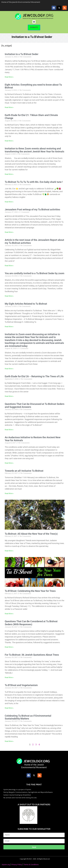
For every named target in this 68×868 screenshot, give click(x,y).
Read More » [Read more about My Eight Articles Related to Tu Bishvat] (9, 327)
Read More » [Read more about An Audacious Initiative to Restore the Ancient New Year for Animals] (9, 463)
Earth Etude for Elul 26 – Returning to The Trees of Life (34, 376)
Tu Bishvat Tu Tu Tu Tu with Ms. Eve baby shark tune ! (34, 182)
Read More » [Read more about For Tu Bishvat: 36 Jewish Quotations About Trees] (9, 677)
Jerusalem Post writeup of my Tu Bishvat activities (32, 209)
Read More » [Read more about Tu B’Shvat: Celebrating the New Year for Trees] (9, 614)
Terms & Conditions (31, 865)
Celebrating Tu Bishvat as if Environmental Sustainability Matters (28, 717)
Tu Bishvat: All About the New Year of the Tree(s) (31, 534)
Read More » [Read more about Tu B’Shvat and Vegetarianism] (9, 708)
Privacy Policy (17, 865)
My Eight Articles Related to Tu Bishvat (26, 304)
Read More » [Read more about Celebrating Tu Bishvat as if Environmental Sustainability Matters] (9, 741)
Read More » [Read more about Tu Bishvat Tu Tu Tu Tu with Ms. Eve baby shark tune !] (9, 202)
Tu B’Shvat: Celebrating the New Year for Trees (30, 591)
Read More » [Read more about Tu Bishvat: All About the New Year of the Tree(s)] (9, 551)
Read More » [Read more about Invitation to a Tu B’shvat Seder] (9, 77)
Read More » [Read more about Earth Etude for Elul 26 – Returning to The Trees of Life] (9, 396)
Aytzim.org (6, 865)
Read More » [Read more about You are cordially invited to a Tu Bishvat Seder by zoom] (9, 296)
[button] (34, 22)
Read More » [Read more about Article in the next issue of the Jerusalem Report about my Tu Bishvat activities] (9, 266)
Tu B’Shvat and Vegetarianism (21, 685)
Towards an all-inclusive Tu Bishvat (24, 471)
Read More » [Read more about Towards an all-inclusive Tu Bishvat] (9, 493)
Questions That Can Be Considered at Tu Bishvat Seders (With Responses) (31, 623)
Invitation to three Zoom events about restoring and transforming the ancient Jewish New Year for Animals (34, 150)
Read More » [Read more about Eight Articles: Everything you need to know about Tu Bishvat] (9, 107)
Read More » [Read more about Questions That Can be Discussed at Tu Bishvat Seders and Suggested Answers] (9, 430)
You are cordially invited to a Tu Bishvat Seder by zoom (35, 273)
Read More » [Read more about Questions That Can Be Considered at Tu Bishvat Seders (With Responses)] (9, 647)
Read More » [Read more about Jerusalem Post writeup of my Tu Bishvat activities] (9, 232)
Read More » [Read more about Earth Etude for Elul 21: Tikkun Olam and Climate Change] (9, 141)
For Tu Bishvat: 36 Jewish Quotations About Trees (32, 655)
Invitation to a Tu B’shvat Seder (22, 54)
